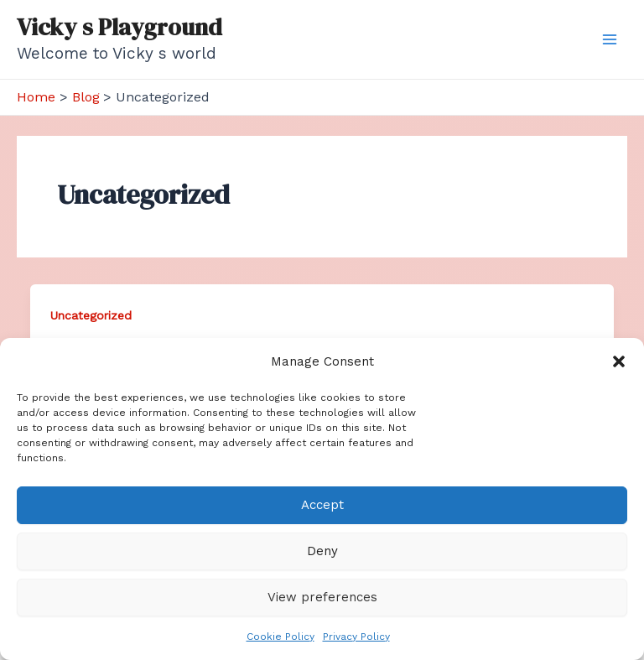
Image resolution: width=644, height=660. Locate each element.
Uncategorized (91, 315)
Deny (322, 551)
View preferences (322, 597)
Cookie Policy (280, 637)
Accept (322, 505)
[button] (619, 361)
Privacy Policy (356, 637)
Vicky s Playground (119, 27)
